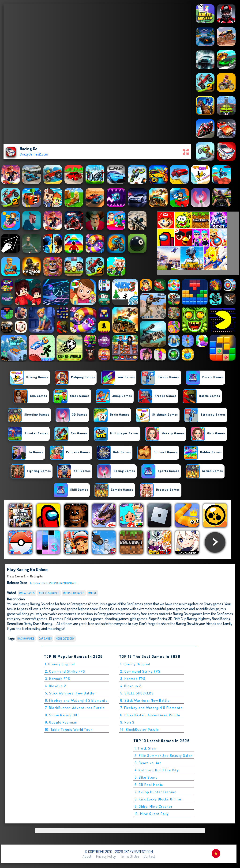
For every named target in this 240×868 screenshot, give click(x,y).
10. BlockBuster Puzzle (140, 730)
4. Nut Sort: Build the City (157, 770)
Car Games (45, 639)
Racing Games (26, 639)
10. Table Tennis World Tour (69, 730)
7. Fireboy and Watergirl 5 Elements (152, 708)
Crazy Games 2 (16, 576)
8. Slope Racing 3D (61, 715)
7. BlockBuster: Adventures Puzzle (75, 708)
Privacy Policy (106, 856)
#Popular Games (74, 593)
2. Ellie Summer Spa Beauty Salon (164, 756)
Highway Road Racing (214, 619)
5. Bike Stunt (146, 777)
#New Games (27, 593)
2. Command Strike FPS (65, 671)
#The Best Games (49, 593)
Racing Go (36, 576)
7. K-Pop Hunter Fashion (156, 792)
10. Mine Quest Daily (152, 814)
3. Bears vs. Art (148, 763)
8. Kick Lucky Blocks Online (158, 799)
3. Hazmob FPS (58, 679)
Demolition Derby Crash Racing (30, 624)
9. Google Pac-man (61, 722)
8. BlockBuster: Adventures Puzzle (150, 715)
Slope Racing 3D (160, 619)
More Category (65, 639)
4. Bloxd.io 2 (56, 686)
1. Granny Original (60, 664)
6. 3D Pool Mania (149, 785)
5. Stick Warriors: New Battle (70, 693)
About (87, 856)
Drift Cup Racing (185, 619)
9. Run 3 (127, 722)
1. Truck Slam (146, 748)
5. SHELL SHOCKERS (137, 693)
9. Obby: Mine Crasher (154, 806)
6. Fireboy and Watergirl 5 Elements (76, 700)
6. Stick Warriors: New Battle (145, 700)
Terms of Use (130, 856)
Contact (149, 856)
